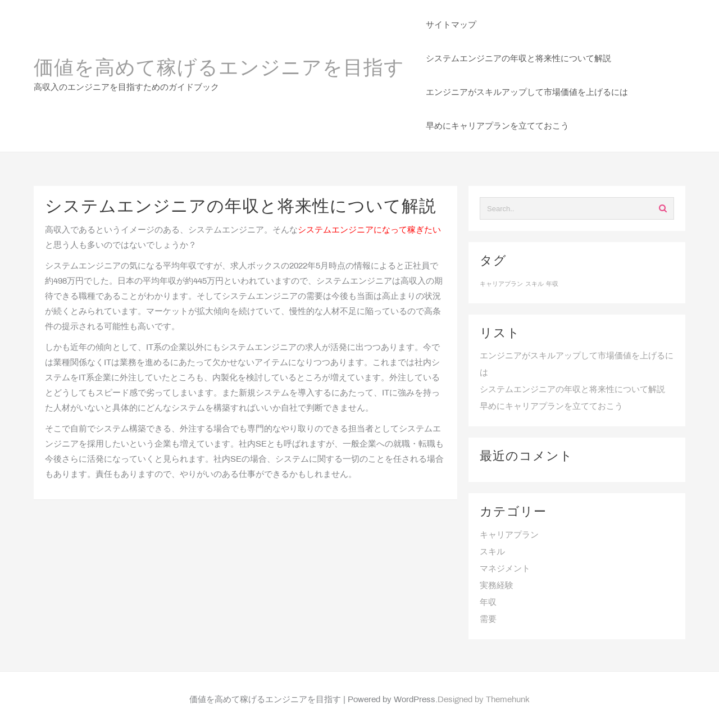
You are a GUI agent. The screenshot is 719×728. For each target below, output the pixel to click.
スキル (492, 552)
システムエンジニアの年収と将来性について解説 (572, 390)
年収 (488, 603)
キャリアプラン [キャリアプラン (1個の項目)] (501, 284)
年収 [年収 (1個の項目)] (552, 284)
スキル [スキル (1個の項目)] (534, 284)
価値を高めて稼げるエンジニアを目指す (219, 69)
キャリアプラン (509, 535)
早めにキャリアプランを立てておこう (551, 407)
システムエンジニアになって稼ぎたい (369, 230)
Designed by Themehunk (484, 700)
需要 (488, 620)
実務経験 (497, 586)
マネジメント (505, 569)
